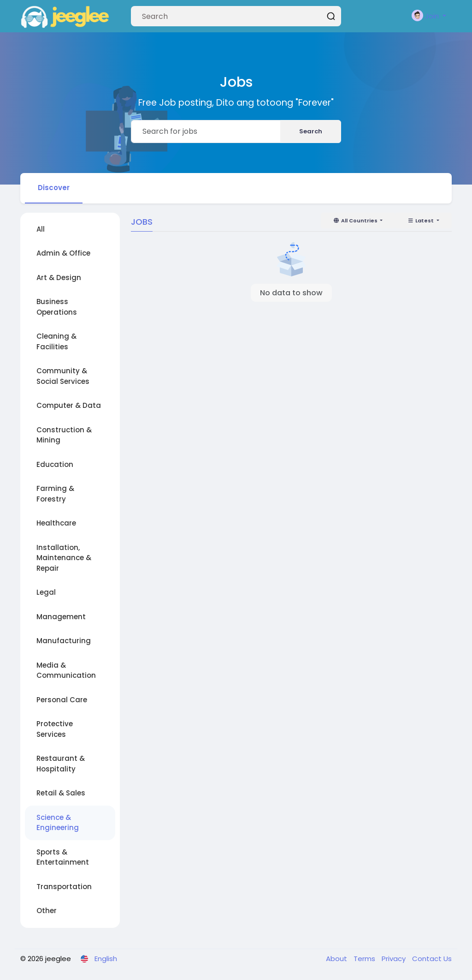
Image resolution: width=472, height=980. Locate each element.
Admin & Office (63, 253)
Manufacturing (64, 641)
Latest (421, 221)
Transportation (64, 887)
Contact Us (432, 959)
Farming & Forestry (55, 494)
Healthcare (56, 523)
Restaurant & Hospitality (61, 764)
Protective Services (55, 729)
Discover (54, 188)
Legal (46, 592)
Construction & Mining (64, 435)
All (41, 229)
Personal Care (62, 700)
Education (55, 464)
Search (311, 131)
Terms (365, 959)
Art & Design (59, 278)
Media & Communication (66, 670)
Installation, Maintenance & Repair (64, 558)
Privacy (395, 959)
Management (61, 617)
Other (47, 911)
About (337, 959)
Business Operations (57, 307)
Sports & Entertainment (63, 857)
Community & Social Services (63, 376)
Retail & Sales (61, 793)
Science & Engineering (58, 823)
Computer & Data (69, 405)
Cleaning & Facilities (56, 341)
